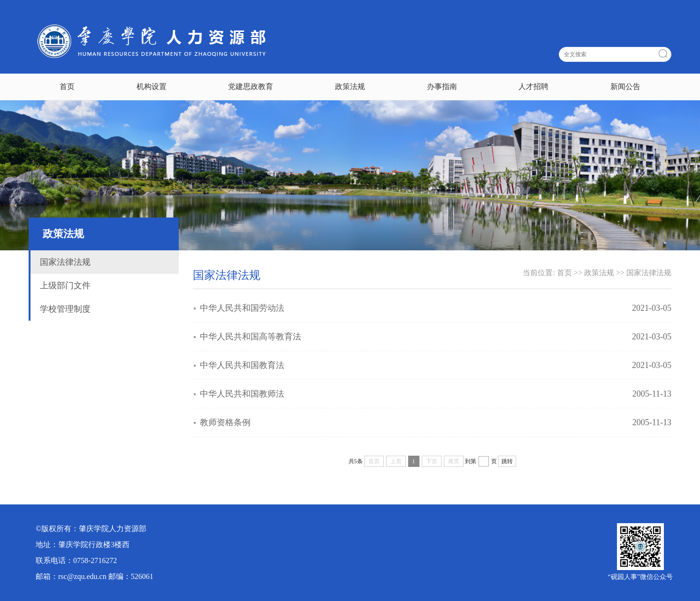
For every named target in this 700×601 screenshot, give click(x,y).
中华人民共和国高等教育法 (251, 337)
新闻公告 (625, 86)
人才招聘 (533, 86)
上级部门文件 (65, 285)
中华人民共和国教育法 (242, 365)
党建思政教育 (251, 86)
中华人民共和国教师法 (242, 394)
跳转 (507, 461)
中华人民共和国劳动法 (242, 308)
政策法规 (350, 86)
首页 (67, 86)
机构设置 (152, 86)
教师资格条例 (225, 422)
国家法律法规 (65, 262)
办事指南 (442, 86)
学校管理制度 (65, 309)
